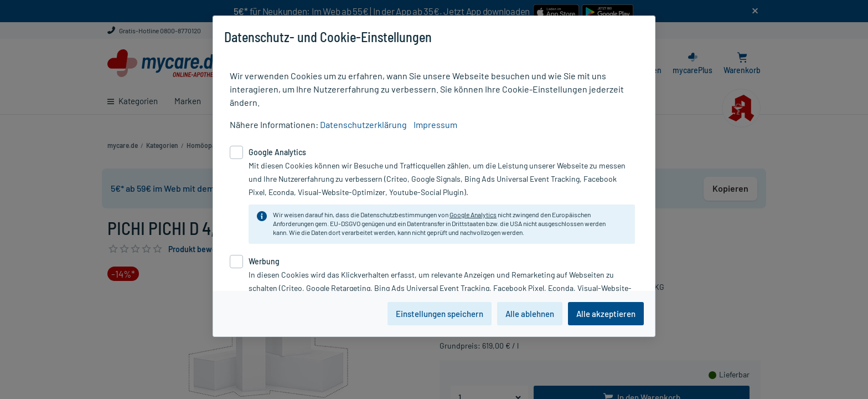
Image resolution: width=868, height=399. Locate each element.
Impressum (435, 124)
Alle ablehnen (530, 314)
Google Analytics (473, 214)
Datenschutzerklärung (363, 124)
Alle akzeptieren (606, 314)
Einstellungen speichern (440, 314)
